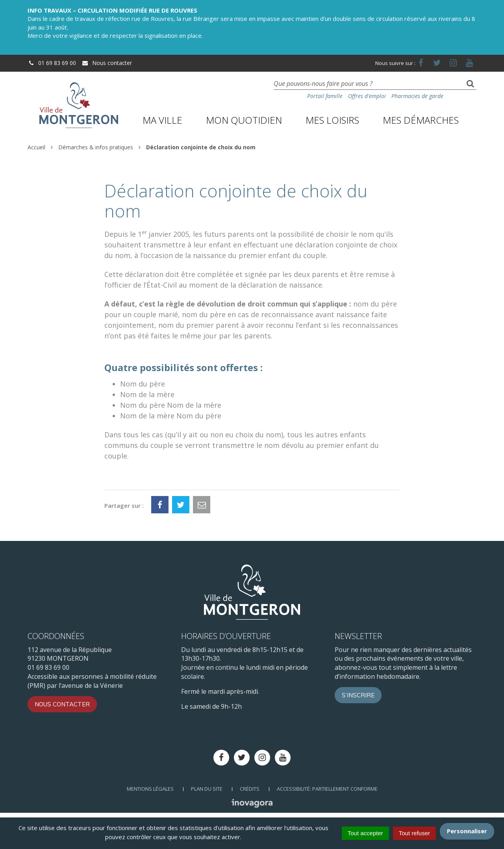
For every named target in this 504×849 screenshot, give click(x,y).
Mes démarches (421, 120)
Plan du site (207, 789)
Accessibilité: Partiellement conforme (327, 789)
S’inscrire (358, 695)
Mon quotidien (244, 120)
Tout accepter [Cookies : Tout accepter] (365, 833)
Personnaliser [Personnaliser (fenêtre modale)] (467, 831)
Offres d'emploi (367, 96)
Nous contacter (107, 63)
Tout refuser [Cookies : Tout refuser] (414, 833)
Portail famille (325, 96)
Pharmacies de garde (417, 96)
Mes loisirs (332, 120)
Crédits (250, 789)
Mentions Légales (150, 789)
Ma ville (162, 120)
